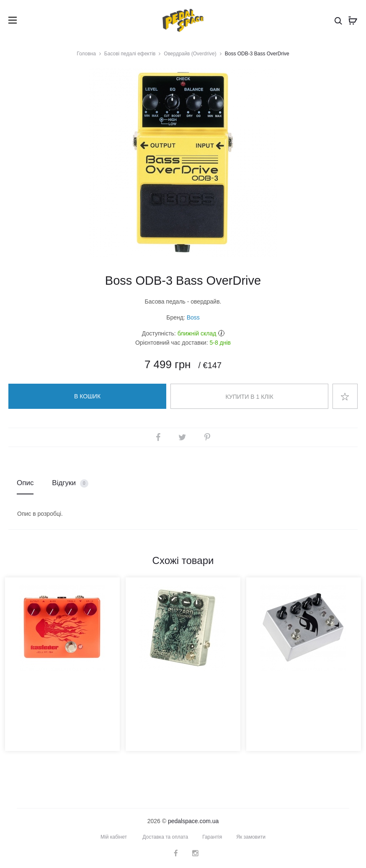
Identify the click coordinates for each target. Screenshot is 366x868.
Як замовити (251, 837)
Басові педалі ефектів (130, 54)
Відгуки (70, 483)
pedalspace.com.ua (193, 821)
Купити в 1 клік (249, 397)
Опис (25, 483)
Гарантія (212, 837)
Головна (86, 54)
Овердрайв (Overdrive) (190, 54)
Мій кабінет (114, 837)
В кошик (87, 396)
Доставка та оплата (165, 837)
